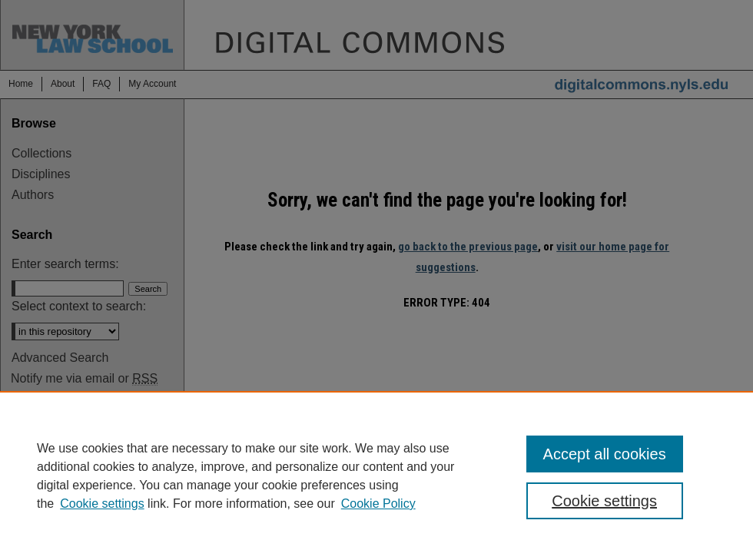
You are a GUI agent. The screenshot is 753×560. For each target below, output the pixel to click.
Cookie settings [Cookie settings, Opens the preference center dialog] (604, 501)
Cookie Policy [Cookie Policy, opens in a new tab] (378, 504)
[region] (376, 476)
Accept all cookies (605, 454)
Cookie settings (102, 504)
